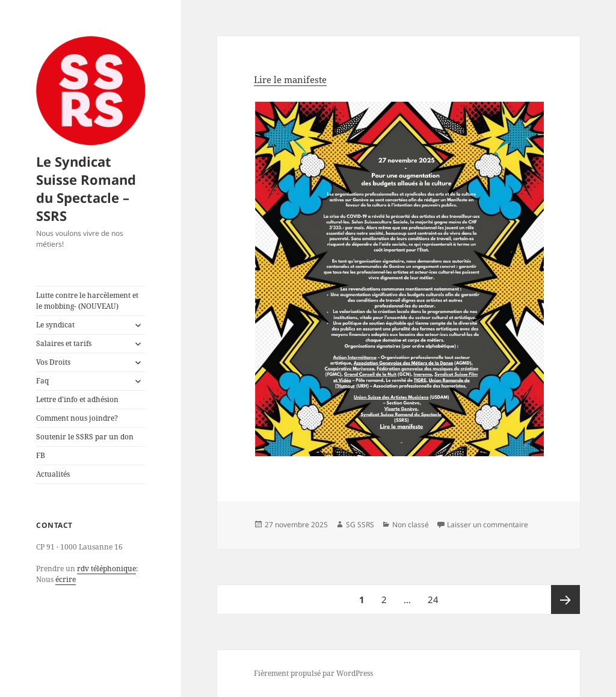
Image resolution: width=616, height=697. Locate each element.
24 (436, 595)
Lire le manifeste (290, 79)
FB (41, 455)
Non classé (411, 525)
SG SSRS (360, 525)
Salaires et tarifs (64, 343)
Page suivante (565, 599)
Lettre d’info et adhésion (77, 399)
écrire (66, 579)
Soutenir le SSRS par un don (85, 437)
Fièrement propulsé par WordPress (313, 673)
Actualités (53, 474)
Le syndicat (55, 325)
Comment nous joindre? (77, 418)
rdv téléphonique (106, 568)
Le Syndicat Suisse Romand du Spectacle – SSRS (86, 188)
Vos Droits (53, 362)
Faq (42, 381)
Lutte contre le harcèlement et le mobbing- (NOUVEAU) (87, 301)
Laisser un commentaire (488, 525)
